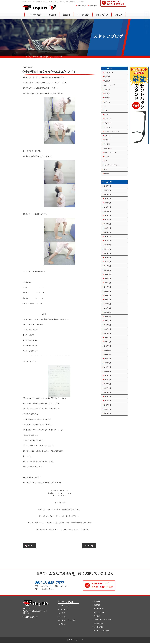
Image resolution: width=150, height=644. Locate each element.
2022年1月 (108, 232)
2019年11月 (108, 312)
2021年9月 (108, 249)
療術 (106, 169)
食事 (106, 161)
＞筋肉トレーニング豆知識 (66, 620)
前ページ (29, 546)
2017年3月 (108, 392)
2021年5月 (108, 266)
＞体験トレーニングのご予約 (102, 620)
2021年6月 (108, 262)
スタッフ (107, 115)
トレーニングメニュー (112, 131)
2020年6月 (108, 291)
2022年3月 (108, 224)
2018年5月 (108, 363)
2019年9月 (108, 321)
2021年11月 (108, 241)
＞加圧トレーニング (64, 606)
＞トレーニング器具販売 (101, 631)
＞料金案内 (96, 601)
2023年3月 (108, 186)
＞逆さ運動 (61, 613)
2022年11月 (108, 194)
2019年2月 (108, 342)
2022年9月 (108, 199)
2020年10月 (108, 274)
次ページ (89, 546)
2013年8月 (108, 405)
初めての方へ (93, 7)
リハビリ (107, 144)
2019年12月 (108, 308)
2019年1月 (108, 346)
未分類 (106, 174)
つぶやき (107, 89)
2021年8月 (108, 253)
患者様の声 (108, 81)
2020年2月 (108, 300)
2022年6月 (108, 211)
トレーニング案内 (35, 16)
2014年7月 (108, 401)
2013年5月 (108, 413)
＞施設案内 (96, 605)
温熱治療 (107, 94)
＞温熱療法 (61, 624)
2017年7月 (108, 384)
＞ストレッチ (62, 617)
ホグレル (107, 140)
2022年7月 (108, 207)
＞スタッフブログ (98, 612)
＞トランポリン (63, 609)
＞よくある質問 (98, 627)
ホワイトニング (109, 85)
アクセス (119, 16)
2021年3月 (108, 270)
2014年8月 (108, 397)
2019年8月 (108, 325)
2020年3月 (108, 296)
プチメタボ (108, 136)
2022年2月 (108, 228)
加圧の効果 (108, 148)
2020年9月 (108, 279)
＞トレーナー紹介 (98, 609)
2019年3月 (108, 338)
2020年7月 (108, 287)
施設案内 (66, 16)
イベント (107, 106)
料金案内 (52, 16)
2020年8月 (108, 283)
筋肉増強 (107, 77)
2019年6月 (108, 333)
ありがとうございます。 (112, 165)
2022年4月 (108, 220)
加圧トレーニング (110, 153)
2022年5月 (108, 215)
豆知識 (106, 157)
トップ (25, 57)
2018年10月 (108, 354)
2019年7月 (108, 329)
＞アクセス (96, 616)
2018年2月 (108, 371)
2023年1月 (108, 190)
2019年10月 (108, 317)
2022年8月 (108, 203)
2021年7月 (108, 258)
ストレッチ (108, 119)
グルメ (106, 110)
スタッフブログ (102, 16)
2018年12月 (108, 350)
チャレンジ (108, 127)
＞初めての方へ (98, 623)
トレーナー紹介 (83, 16)
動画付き (107, 98)
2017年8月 (108, 380)
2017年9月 (108, 375)
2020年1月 (108, 304)
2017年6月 (108, 388)
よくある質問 (81, 7)
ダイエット (108, 123)
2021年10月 (108, 245)
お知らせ (107, 102)
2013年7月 (108, 409)
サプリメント (109, 72)
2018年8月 (108, 359)
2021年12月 (108, 237)
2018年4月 (108, 367)
